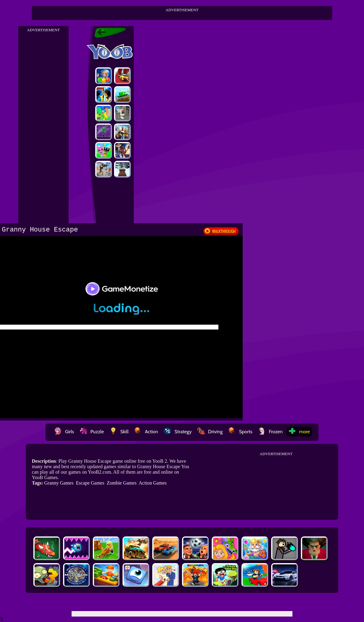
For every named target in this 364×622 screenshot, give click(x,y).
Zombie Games (122, 483)
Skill (119, 432)
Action (146, 432)
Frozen (270, 432)
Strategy (178, 432)
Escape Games (90, 483)
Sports (240, 432)
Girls (64, 432)
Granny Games (59, 483)
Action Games (153, 483)
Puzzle (92, 432)
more (299, 432)
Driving (210, 432)
